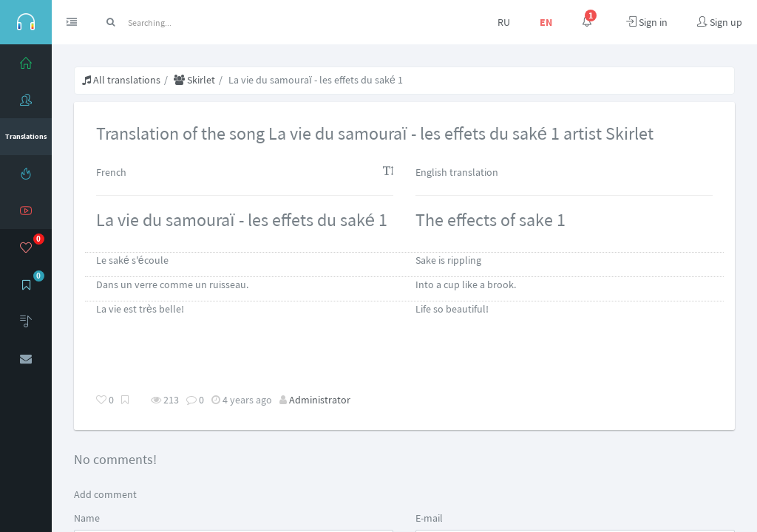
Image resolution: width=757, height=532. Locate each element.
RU (504, 22)
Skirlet (194, 80)
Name (87, 518)
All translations (121, 80)
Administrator (320, 400)
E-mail (429, 518)
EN (546, 22)
